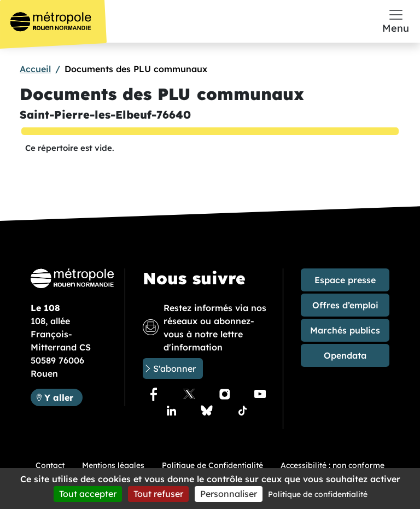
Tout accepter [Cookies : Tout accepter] (88, 494)
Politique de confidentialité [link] (318, 494)
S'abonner (174, 368)
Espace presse (345, 280)
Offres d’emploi (345, 305)
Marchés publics (345, 330)
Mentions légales (113, 465)
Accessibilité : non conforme (332, 465)
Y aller (63, 397)
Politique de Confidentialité (212, 465)
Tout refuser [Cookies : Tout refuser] (158, 494)
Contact (50, 465)
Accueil (35, 69)
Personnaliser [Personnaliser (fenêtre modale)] (229, 494)
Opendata (345, 355)
